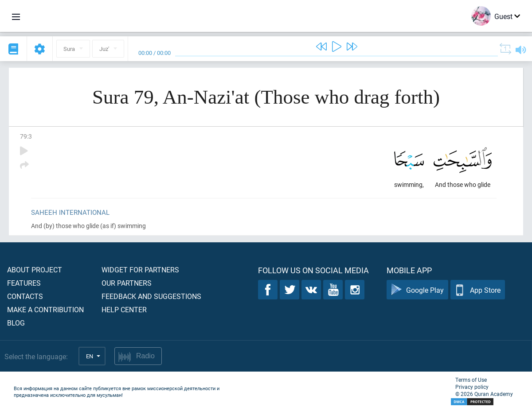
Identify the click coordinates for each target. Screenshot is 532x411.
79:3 (26, 136)
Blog (16, 323)
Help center (124, 309)
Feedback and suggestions (151, 296)
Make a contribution (45, 309)
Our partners (127, 283)
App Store (478, 290)
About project (35, 269)
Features (24, 283)
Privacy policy (472, 387)
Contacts (25, 296)
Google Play (417, 290)
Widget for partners (140, 269)
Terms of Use (471, 380)
